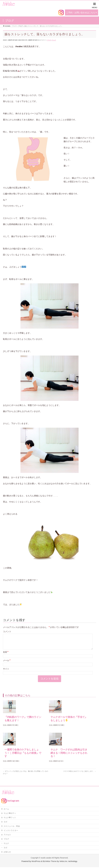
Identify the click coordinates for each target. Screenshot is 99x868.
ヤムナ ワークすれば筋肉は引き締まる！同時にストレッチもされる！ (69, 756)
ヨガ (5, 823)
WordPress (36, 862)
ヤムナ (54, 40)
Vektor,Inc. (64, 862)
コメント (7, 631)
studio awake (46, 859)
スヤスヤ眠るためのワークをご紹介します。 (80, 774)
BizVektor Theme (50, 862)
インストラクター (11, 831)
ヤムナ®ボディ (10, 814)
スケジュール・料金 (12, 827)
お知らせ (7, 853)
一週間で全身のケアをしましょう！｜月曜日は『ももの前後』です (23, 756)
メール (7, 663)
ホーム (6, 810)
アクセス (7, 836)
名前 (6, 655)
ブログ (49, 40)
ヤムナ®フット (10, 818)
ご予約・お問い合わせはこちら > (82, 12)
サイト (6, 672)
